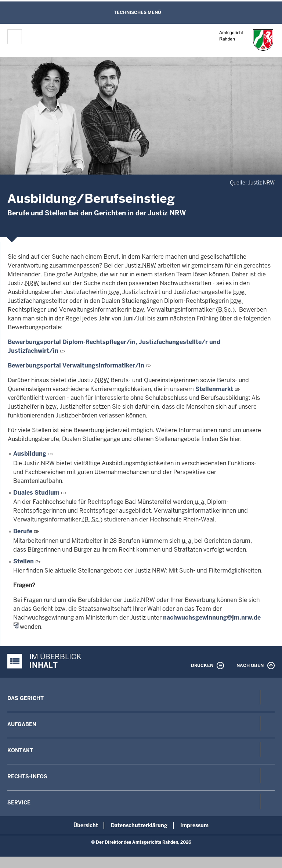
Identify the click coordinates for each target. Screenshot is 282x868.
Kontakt (20, 750)
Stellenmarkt (214, 389)
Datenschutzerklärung (139, 825)
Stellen (23, 561)
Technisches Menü (138, 12)
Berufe (23, 531)
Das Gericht (26, 698)
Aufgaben (22, 724)
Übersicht (86, 825)
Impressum (194, 825)
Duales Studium (36, 493)
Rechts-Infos (27, 776)
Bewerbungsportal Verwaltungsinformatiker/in (76, 365)
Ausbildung (30, 454)
